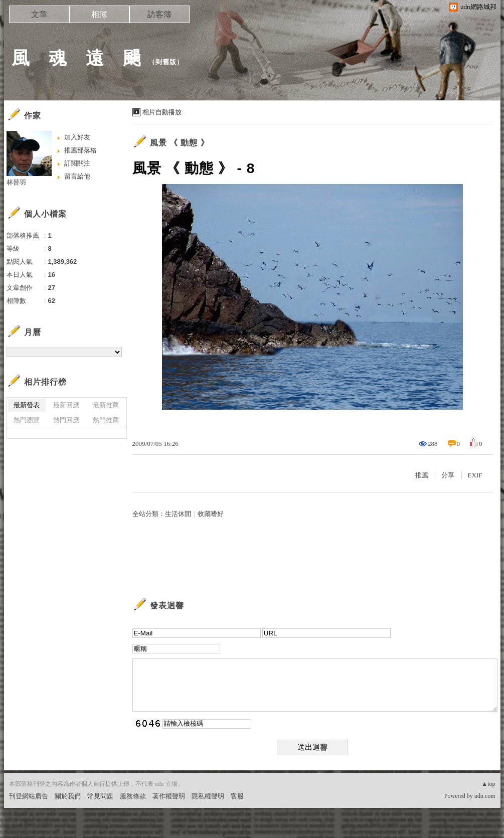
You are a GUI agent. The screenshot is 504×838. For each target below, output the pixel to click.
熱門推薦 (106, 420)
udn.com (485, 796)
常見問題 (100, 796)
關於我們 (68, 796)
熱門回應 (66, 420)
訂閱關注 (77, 163)
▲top (488, 784)
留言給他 (77, 176)
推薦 (422, 475)
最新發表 (27, 405)
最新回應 (66, 405)
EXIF (475, 475)
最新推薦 (106, 405)
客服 (237, 796)
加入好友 (77, 137)
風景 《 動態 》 (180, 143)
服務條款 (133, 796)
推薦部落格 (80, 150)
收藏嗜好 (211, 514)
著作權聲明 (169, 796)
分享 (448, 475)
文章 (39, 14)
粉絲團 (19, 830)
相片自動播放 (162, 112)
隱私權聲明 (208, 796)
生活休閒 (178, 514)
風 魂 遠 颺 (76, 58)
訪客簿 (159, 14)
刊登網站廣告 (29, 796)
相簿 (99, 14)
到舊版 (166, 62)
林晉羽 (16, 182)
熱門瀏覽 (27, 420)
